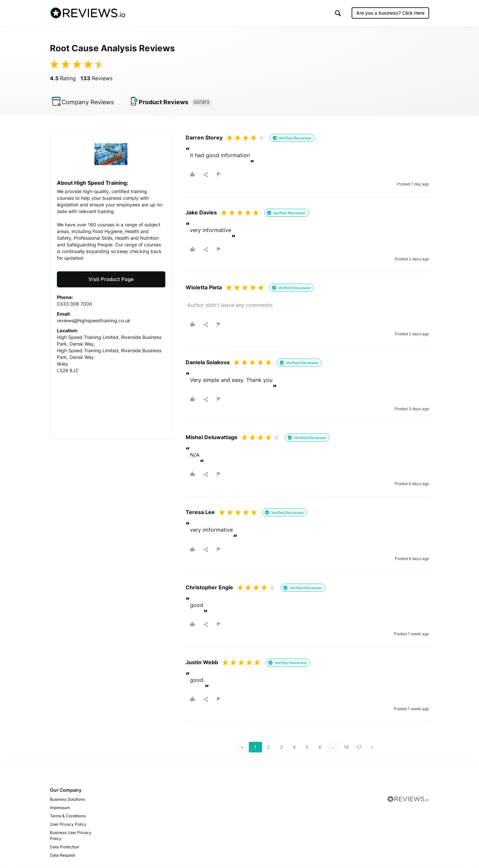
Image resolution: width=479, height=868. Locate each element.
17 (359, 749)
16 (346, 749)
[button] (338, 13)
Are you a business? (390, 13)
